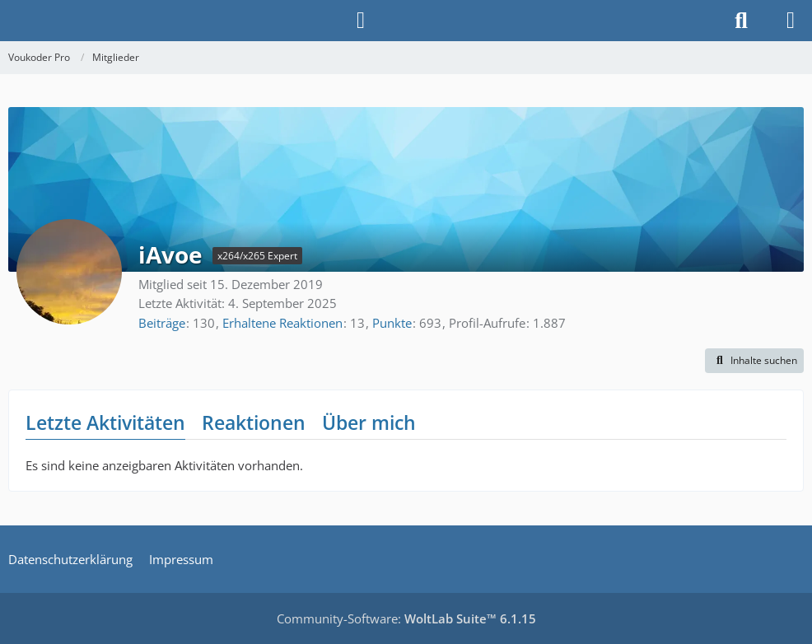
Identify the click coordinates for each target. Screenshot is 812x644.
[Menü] (791, 21)
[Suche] (741, 21)
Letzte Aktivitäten (105, 422)
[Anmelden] (361, 21)
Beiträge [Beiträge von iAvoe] (162, 323)
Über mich (369, 422)
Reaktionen (254, 422)
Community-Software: (406, 618)
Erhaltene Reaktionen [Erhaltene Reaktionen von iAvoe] (282, 323)
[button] (754, 361)
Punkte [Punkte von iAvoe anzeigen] (392, 323)
